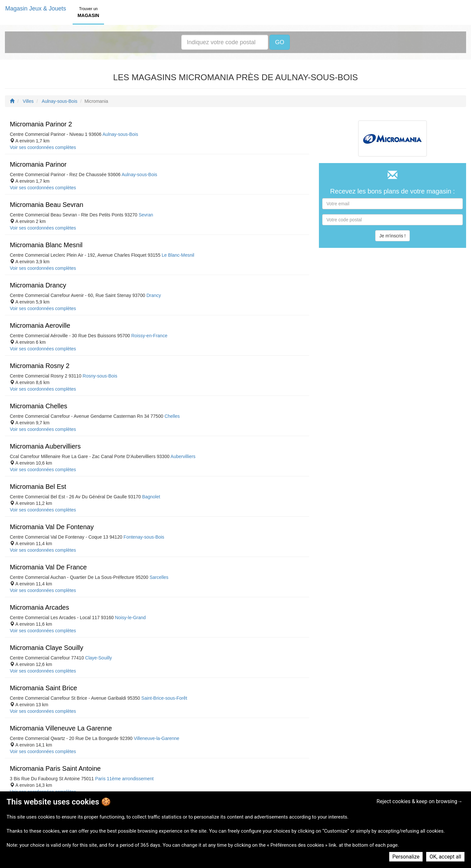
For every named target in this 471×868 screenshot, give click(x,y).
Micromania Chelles (39, 406)
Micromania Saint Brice (44, 688)
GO (280, 42)
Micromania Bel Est (38, 487)
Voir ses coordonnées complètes (43, 147)
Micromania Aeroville (40, 325)
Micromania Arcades (39, 607)
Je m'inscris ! (392, 236)
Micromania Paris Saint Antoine (55, 768)
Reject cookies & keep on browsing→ (419, 801)
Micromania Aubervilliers (45, 446)
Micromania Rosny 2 (40, 366)
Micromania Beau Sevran (47, 205)
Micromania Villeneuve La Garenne (61, 728)
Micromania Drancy (38, 285)
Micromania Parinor (38, 164)
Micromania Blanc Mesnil (46, 245)
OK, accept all (445, 857)
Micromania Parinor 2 (41, 124)
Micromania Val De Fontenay (52, 527)
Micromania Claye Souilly (47, 648)
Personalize (406, 857)
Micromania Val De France (48, 567)
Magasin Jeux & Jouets (36, 9)
